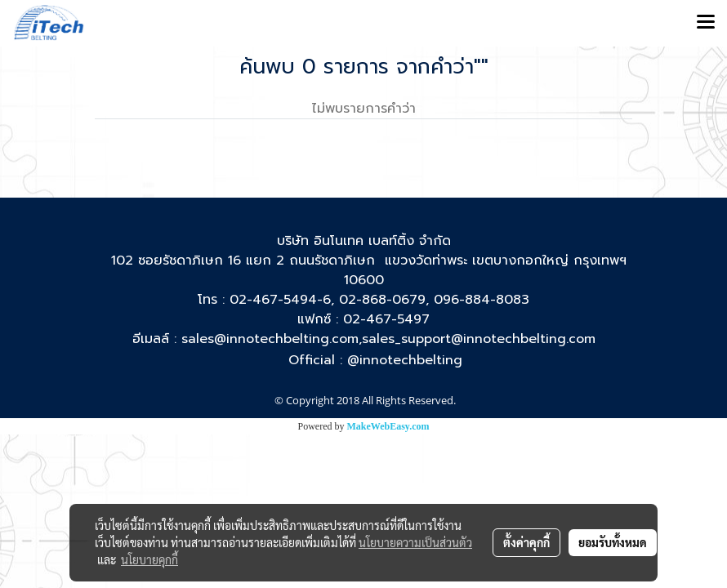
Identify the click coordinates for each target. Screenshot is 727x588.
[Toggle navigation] (706, 23)
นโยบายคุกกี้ (149, 559)
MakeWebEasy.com (388, 426)
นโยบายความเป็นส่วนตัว (415, 542)
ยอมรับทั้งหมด (613, 542)
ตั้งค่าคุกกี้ (526, 542)
